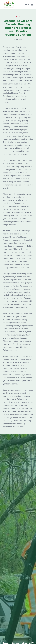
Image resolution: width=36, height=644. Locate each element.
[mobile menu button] (32, 5)
